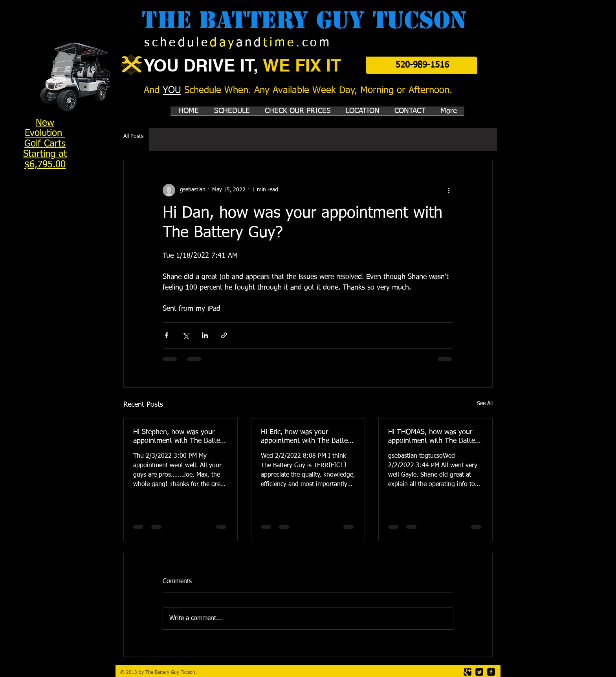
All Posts (133, 136)
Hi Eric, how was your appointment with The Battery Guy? (307, 437)
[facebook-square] (491, 672)
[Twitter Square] (479, 672)
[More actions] (449, 190)
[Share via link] (224, 335)
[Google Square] (467, 672)
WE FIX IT (302, 65)
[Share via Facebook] (166, 335)
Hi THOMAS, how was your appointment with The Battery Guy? (434, 437)
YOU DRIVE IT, (203, 65)
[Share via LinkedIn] (205, 335)
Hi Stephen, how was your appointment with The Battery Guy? (180, 437)
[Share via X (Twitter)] (186, 335)
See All (485, 404)
